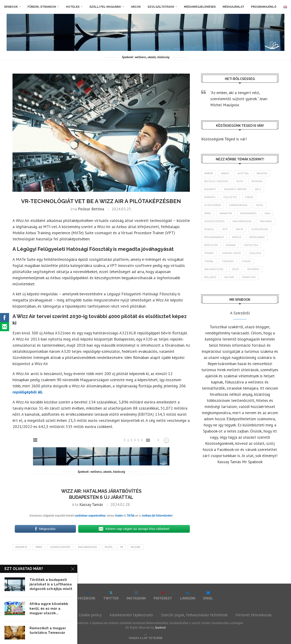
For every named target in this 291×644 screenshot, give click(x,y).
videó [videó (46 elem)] (235, 269)
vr (122, 547)
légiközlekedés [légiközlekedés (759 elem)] (214, 221)
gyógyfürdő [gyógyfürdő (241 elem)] (213, 205)
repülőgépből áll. (28, 392)
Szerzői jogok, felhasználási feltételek (194, 615)
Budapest (21, 547)
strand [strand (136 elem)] (209, 253)
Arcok (136, 7)
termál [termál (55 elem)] (209, 261)
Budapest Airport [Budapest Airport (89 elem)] (236, 189)
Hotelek (73, 7)
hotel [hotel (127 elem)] (260, 205)
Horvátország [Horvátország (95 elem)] (238, 205)
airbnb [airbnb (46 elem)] (208, 173)
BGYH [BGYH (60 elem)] (240, 181)
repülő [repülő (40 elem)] (237, 237)
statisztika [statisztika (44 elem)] (251, 245)
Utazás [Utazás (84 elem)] (246, 261)
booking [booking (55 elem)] (257, 181)
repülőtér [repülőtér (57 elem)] (211, 245)
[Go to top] (146, 638)
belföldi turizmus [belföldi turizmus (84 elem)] (216, 181)
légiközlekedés (60, 547)
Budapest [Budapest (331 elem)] (210, 189)
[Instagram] (136, 596)
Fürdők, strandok (42, 7)
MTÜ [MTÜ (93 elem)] (225, 229)
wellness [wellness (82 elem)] (210, 277)
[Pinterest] (163, 596)
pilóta (109, 547)
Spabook (11, 7)
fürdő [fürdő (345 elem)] (249, 197)
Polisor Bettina (91, 209)
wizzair (135, 547)
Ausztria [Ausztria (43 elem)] (243, 173)
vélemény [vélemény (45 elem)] (253, 269)
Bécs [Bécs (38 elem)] (258, 189)
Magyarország (88, 547)
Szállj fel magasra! (105, 7)
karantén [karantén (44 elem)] (226, 213)
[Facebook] (87, 596)
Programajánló (264, 7)
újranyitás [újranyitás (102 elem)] (249, 277)
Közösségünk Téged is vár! (224, 139)
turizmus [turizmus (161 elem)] (228, 261)
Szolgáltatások (161, 7)
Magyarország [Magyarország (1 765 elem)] (242, 221)
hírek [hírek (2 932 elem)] (208, 213)
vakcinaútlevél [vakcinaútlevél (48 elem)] (214, 269)
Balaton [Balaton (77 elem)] (262, 173)
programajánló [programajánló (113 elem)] (214, 237)
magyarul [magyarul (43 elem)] (266, 221)
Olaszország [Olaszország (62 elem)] (260, 229)
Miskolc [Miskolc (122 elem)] (209, 229)
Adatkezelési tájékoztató (131, 615)
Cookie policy (90, 615)
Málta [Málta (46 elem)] (239, 229)
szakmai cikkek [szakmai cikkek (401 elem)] (231, 253)
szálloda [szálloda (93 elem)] (255, 253)
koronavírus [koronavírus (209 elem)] (248, 213)
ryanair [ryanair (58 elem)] (231, 245)
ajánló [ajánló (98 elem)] (225, 173)
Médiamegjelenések (200, 7)
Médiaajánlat (233, 7)
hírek (39, 547)
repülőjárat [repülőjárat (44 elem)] (257, 237)
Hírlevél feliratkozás (254, 615)
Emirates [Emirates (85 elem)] (210, 197)
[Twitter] (111, 596)
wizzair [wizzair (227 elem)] (229, 277)
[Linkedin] (188, 596)
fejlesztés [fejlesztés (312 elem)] (230, 197)
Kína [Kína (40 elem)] (267, 213)
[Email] (208, 596)
